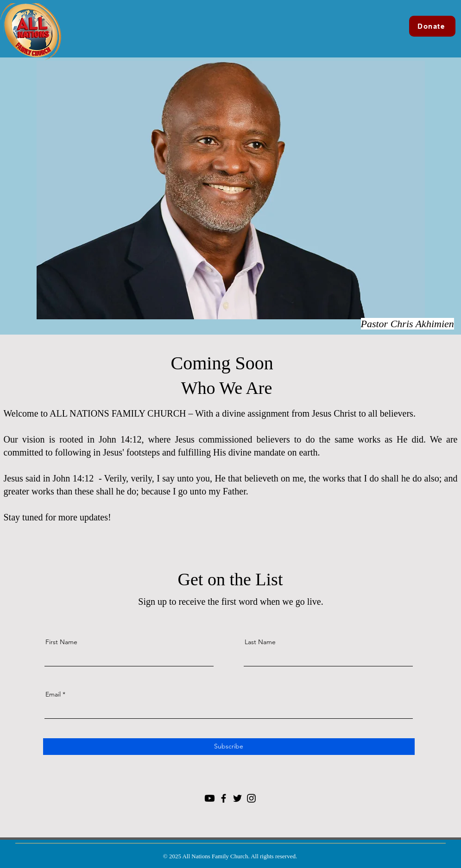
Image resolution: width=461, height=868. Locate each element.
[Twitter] (237, 798)
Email (53, 694)
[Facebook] (224, 798)
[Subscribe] (229, 747)
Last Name (260, 642)
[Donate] (432, 26)
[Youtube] (210, 798)
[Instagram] (251, 798)
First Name (61, 642)
